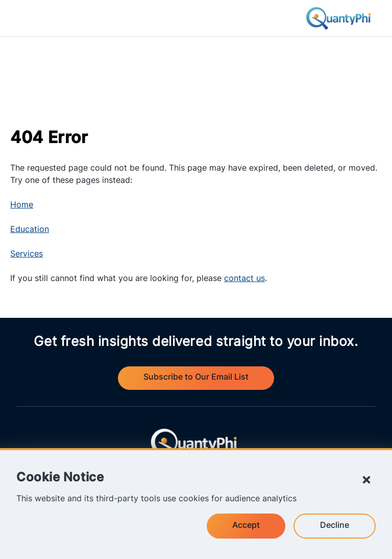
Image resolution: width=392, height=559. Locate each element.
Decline (335, 526)
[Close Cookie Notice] (366, 480)
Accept (246, 526)
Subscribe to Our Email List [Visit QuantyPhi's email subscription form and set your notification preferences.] (196, 378)
